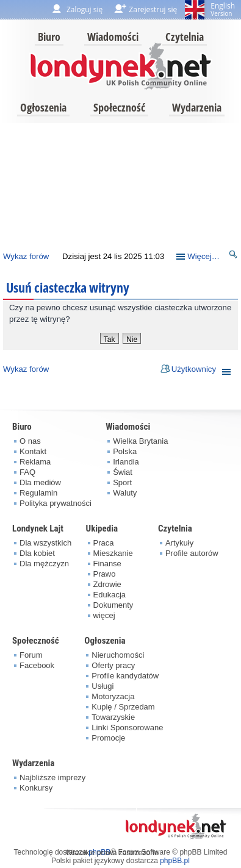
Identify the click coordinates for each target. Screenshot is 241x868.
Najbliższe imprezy (52, 777)
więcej (104, 615)
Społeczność (119, 107)
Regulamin (38, 493)
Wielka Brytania (140, 441)
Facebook (37, 665)
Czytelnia (185, 37)
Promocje (108, 738)
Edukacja (110, 595)
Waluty (125, 493)
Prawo (105, 574)
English (223, 9)
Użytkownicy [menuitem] (194, 369)
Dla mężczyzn (44, 564)
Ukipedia (102, 528)
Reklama (35, 462)
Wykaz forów (26, 256)
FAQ (27, 472)
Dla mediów (40, 482)
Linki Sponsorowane (127, 727)
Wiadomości (113, 37)
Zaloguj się (85, 9)
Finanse (107, 564)
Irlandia (126, 462)
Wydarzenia (197, 107)
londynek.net (121, 66)
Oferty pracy (113, 665)
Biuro (49, 37)
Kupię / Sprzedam (123, 707)
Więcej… (203, 256)
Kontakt (33, 451)
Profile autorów (192, 553)
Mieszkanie (113, 553)
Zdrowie (107, 584)
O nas (30, 441)
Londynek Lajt (38, 528)
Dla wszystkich (45, 543)
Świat (123, 472)
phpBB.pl (175, 861)
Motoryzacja (113, 696)
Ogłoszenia (43, 107)
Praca (104, 543)
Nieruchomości (118, 655)
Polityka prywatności (56, 503)
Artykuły (179, 543)
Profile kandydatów (125, 676)
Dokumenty (113, 605)
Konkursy (36, 788)
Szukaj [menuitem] (234, 256)
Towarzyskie (113, 717)
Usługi (103, 686)
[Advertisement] (119, 184)
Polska (125, 451)
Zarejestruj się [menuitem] (153, 9)
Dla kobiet (37, 553)
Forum (31, 655)
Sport (122, 482)
